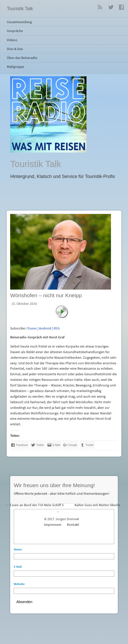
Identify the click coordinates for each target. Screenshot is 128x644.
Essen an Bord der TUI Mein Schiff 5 (37, 505)
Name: (18, 549)
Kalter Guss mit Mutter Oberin (97, 505)
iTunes (32, 328)
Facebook (121, 7)
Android (45, 328)
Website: (19, 584)
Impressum (53, 525)
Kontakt (73, 525)
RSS (100, 7)
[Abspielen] (64, 314)
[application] (64, 322)
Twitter (111, 7)
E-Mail (18, 567)
